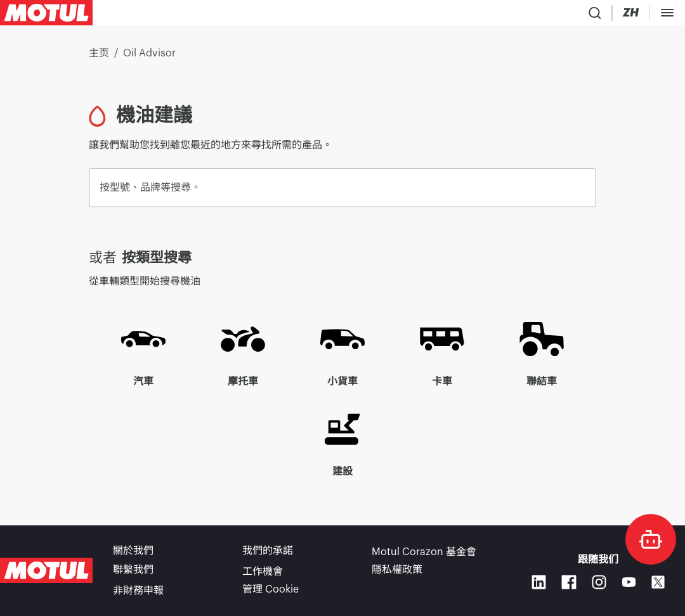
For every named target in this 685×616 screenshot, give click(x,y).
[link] (269, 15)
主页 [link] (99, 58)
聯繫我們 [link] (133, 573)
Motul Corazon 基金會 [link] (424, 555)
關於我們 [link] (133, 555)
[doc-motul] (651, 539)
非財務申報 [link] (138, 591)
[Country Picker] (541, 16)
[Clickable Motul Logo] (46, 15)
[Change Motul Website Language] (579, 16)
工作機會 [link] (263, 573)
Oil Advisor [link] (149, 58)
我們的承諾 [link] (268, 555)
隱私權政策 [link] (397, 573)
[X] (658, 585)
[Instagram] (599, 584)
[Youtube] (629, 584)
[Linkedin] (539, 584)
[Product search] (505, 15)
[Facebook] (569, 584)
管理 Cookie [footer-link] (271, 591)
